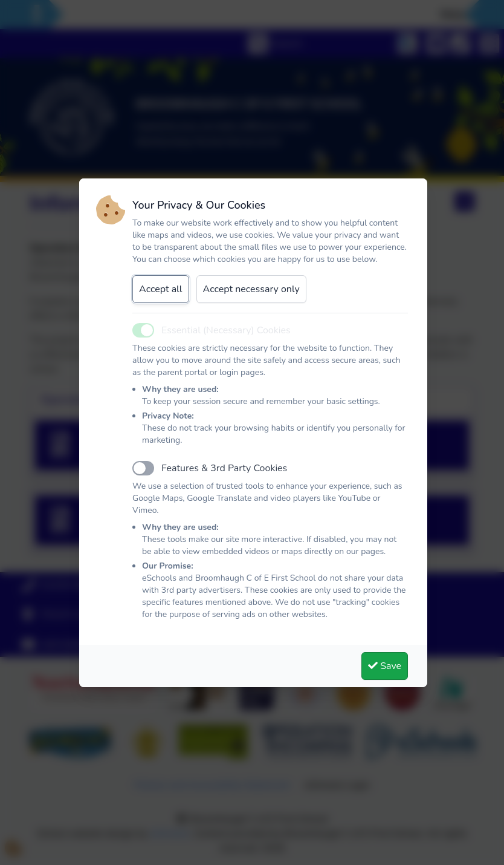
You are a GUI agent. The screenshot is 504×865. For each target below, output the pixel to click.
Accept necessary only (251, 289)
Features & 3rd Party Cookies (224, 468)
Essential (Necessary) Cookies (226, 330)
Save (385, 666)
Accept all (161, 289)
